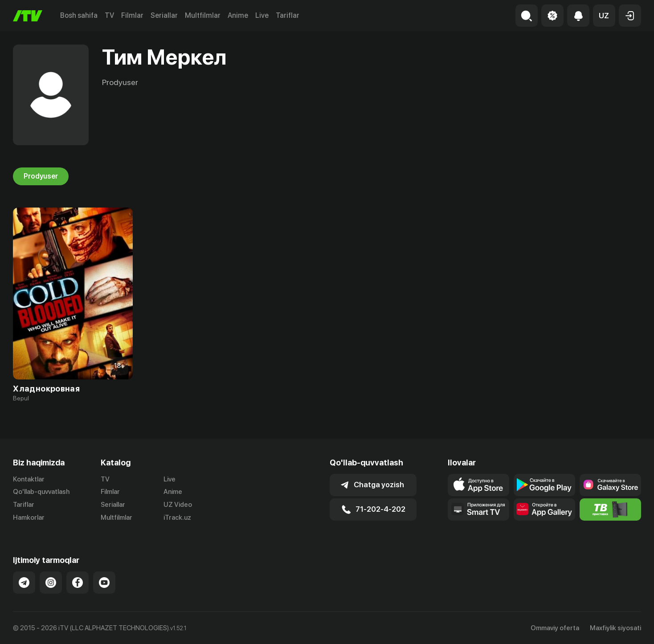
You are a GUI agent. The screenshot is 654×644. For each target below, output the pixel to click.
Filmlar (132, 15)
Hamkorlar (29, 518)
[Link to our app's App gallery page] (544, 509)
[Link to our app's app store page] (478, 485)
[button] (604, 16)
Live (262, 15)
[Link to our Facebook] (78, 583)
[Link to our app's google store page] (544, 485)
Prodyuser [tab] (41, 176)
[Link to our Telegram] (24, 583)
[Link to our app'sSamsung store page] (610, 485)
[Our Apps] (478, 509)
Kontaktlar (29, 479)
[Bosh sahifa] (28, 16)
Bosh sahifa (79, 15)
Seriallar (164, 15)
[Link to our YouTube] (104, 583)
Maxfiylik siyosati (615, 628)
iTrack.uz (177, 518)
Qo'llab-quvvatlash (41, 492)
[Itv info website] (610, 509)
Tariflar (288, 15)
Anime (238, 15)
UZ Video (178, 505)
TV (109, 15)
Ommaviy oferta (555, 628)
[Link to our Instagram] (51, 583)
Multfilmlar (203, 15)
